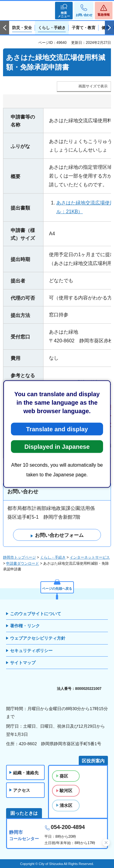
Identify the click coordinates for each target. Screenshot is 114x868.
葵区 (64, 776)
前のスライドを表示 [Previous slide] (5, 28)
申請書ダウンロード (22, 563)
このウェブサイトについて (36, 614)
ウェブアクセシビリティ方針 (38, 638)
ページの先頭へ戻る (57, 589)
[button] (64, 11)
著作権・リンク (25, 626)
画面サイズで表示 (93, 86)
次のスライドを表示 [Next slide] (109, 28)
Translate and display (57, 429)
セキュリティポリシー (31, 651)
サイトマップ (23, 663)
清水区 (66, 805)
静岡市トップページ (19, 557)
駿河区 (66, 791)
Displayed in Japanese (57, 447)
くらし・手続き (53, 557)
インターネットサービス (90, 557)
